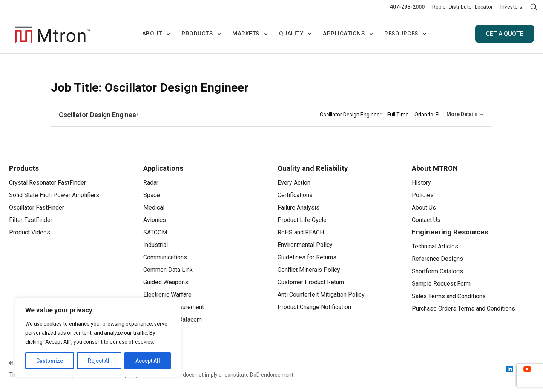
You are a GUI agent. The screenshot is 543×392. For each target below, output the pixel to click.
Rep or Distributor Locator (462, 7)
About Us (424, 207)
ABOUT (152, 34)
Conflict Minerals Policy (309, 270)
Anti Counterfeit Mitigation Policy (321, 295)
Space (152, 195)
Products (197, 34)
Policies (423, 195)
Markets (246, 34)
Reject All (99, 361)
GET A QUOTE (505, 34)
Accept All (148, 361)
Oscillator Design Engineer (99, 115)
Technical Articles (435, 246)
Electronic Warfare (167, 295)
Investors (511, 7)
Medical (154, 207)
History (421, 183)
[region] (98, 337)
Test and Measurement (174, 307)
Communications (165, 257)
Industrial (156, 245)
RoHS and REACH (301, 232)
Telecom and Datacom (173, 319)
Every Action (294, 183)
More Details (465, 114)
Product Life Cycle (302, 220)
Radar (151, 183)
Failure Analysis (298, 207)
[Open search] (534, 7)
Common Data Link (168, 270)
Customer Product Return (311, 282)
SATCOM (155, 232)
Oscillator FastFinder (37, 207)
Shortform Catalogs (437, 271)
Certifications (295, 195)
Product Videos (30, 232)
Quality (291, 34)
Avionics (155, 220)
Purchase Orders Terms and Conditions (463, 309)
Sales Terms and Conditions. (449, 296)
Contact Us (426, 220)
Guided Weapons (166, 282)
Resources (401, 34)
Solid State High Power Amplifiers (54, 195)
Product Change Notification (314, 307)
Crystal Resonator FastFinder (48, 183)
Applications (344, 34)
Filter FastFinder (31, 220)
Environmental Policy (305, 245)
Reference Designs (437, 259)
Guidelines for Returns (307, 257)
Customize (50, 361)
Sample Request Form (441, 284)
